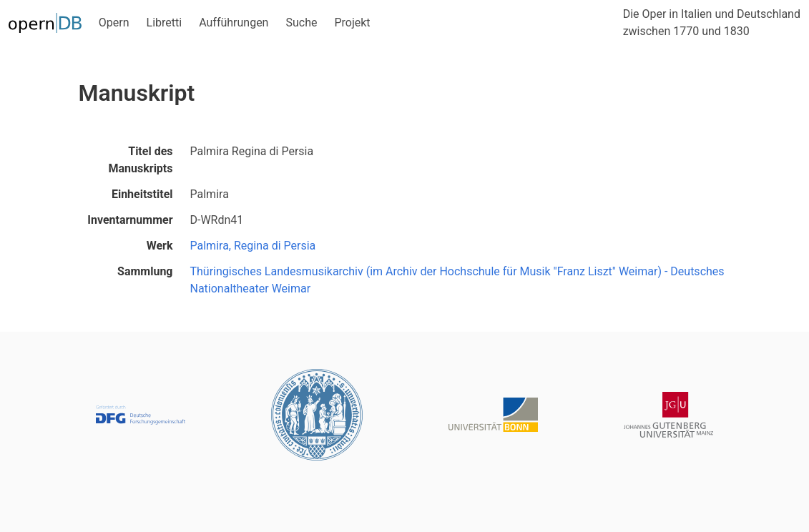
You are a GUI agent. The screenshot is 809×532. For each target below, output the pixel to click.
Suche (301, 23)
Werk (160, 246)
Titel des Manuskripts (141, 160)
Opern (114, 23)
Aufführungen (234, 23)
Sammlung (145, 271)
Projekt (352, 23)
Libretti (165, 23)
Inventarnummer (130, 220)
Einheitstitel (142, 194)
